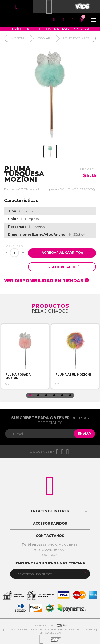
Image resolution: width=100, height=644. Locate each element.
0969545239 (50, 555)
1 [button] (30, 395)
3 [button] (46, 395)
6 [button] (70, 395)
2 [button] (38, 395)
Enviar (84, 434)
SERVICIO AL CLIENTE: (50, 545)
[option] (25, 356)
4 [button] (54, 395)
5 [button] (62, 395)
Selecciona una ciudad (35, 574)
